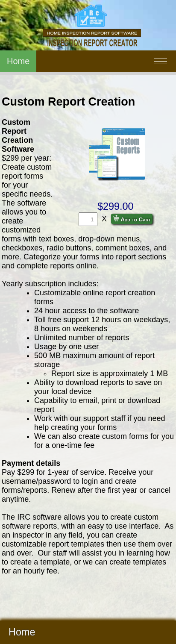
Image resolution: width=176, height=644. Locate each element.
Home (18, 61)
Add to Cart (132, 219)
